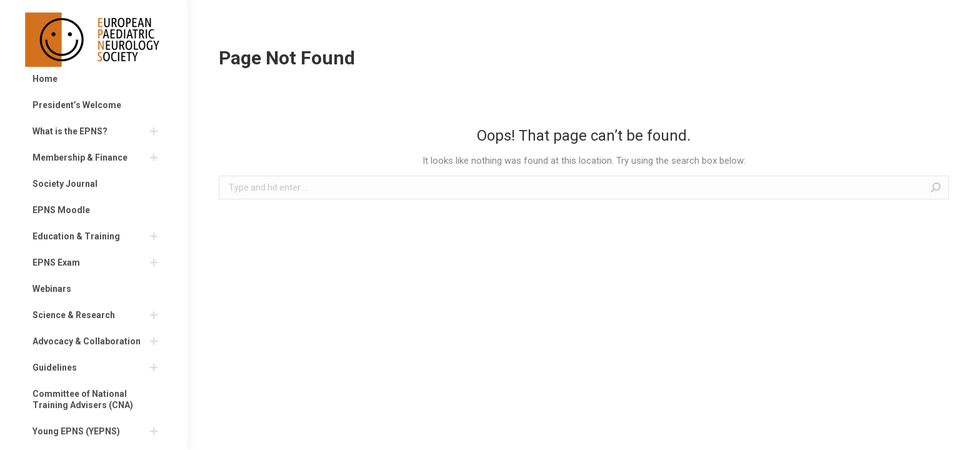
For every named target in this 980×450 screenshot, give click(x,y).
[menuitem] (94, 79)
